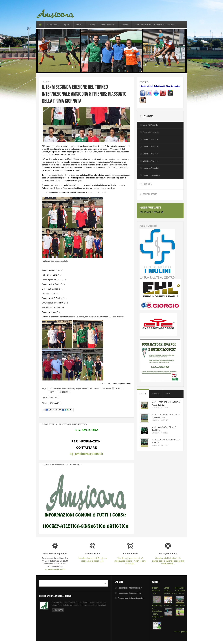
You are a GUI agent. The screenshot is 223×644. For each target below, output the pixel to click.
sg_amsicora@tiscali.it (86, 454)
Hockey (54, 397)
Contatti (125, 25)
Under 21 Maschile (151, 139)
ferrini (52, 392)
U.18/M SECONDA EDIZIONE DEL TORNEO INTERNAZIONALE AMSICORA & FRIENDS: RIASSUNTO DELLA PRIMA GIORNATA (84, 94)
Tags (168, 394)
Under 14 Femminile (151, 168)
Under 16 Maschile (151, 147)
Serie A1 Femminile (151, 132)
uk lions (118, 388)
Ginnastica (168, 606)
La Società (52, 25)
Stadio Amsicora (108, 25)
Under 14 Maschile (151, 154)
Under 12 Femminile (151, 175)
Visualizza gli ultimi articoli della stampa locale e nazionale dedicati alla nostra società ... (168, 559)
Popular (156, 394)
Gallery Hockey (150, 194)
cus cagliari (63, 392)
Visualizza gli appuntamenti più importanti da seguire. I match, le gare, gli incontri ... (130, 559)
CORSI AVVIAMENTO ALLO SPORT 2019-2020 (155, 25)
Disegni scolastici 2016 (156, 591)
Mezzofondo (180, 606)
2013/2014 (55, 403)
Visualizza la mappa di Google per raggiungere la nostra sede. (93, 557)
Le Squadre (148, 116)
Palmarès (147, 184)
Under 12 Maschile (151, 161)
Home (40, 24)
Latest (143, 394)
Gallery (92, 25)
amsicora (107, 388)
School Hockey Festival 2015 (169, 591)
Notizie (79, 25)
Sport (67, 25)
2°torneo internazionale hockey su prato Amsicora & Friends (74, 388)
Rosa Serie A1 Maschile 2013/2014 (180, 591)
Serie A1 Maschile (150, 125)
